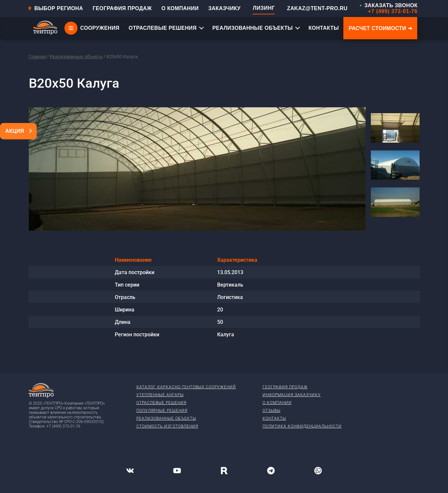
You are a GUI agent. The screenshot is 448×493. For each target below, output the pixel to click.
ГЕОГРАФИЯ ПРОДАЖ (122, 8)
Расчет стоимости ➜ (380, 28)
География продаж (285, 387)
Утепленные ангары (160, 395)
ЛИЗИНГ (264, 8)
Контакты (274, 418)
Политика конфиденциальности (302, 426)
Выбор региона (55, 8)
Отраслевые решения (161, 403)
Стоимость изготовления (167, 426)
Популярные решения (162, 411)
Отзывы (272, 411)
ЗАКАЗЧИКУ (224, 8)
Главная (37, 57)
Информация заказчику (292, 395)
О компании (277, 403)
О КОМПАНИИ (180, 8)
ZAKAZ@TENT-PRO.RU (317, 8)
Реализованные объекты (76, 57)
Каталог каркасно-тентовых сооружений (186, 387)
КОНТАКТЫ (324, 28)
